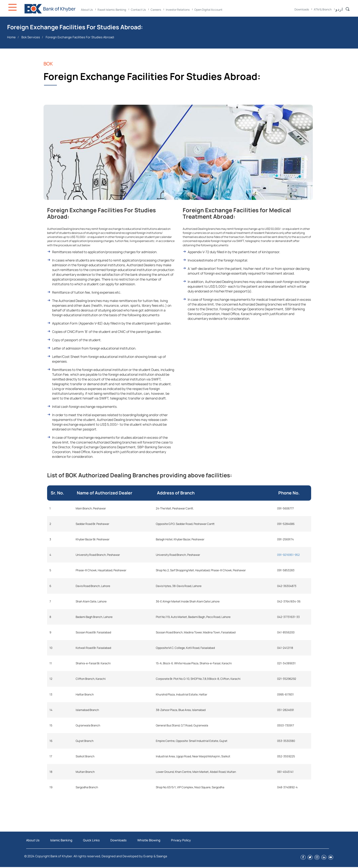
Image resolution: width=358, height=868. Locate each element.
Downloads (302, 9)
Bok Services (31, 37)
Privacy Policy (181, 840)
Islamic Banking (61, 840)
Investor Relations (178, 10)
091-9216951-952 (288, 555)
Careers (156, 10)
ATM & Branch (323, 9)
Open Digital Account (208, 10)
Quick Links (91, 840)
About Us (87, 10)
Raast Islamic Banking (112, 10)
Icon (13, 7)
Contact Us (138, 10)
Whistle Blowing (149, 840)
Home (11, 37)
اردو (339, 9)
